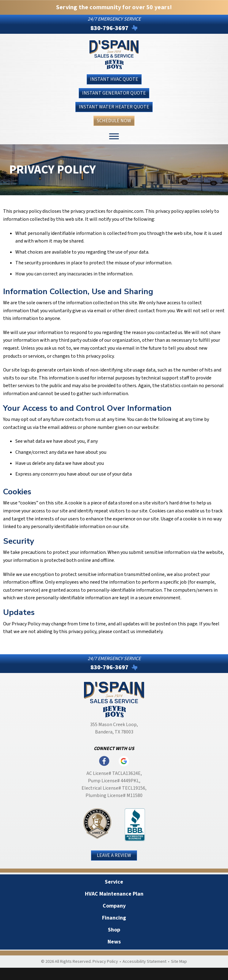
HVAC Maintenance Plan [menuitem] (114, 894)
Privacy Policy (105, 962)
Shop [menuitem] (114, 930)
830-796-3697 (109, 28)
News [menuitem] (114, 942)
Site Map (179, 962)
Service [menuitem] (114, 882)
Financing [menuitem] (114, 918)
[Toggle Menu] (114, 136)
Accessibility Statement (144, 962)
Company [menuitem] (114, 906)
